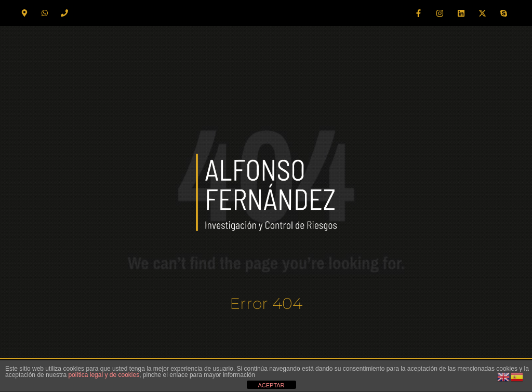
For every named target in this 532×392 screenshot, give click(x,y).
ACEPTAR (271, 385)
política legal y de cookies (104, 375)
